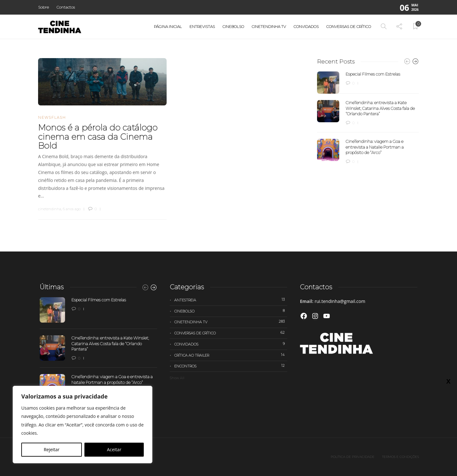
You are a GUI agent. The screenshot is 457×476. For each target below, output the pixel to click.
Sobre (43, 7)
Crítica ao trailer (231, 355)
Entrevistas (202, 27)
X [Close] (448, 381)
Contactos (66, 7)
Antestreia (231, 300)
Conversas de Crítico (349, 27)
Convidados (306, 27)
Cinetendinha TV (269, 27)
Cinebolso (233, 27)
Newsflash (52, 117)
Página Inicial (168, 27)
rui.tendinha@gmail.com (340, 301)
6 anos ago (72, 209)
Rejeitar (52, 449)
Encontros (231, 366)
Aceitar (114, 449)
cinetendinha (50, 209)
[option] (368, 118)
